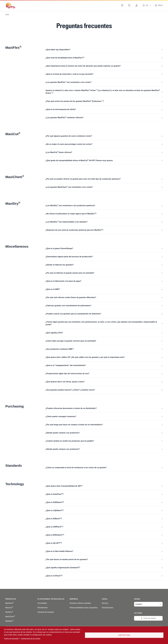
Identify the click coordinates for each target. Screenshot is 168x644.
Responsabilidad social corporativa (84, 608)
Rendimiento (43, 608)
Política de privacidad (11, 638)
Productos (11, 599)
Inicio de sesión (148, 618)
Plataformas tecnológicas (51, 599)
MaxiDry (9, 612)
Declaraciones (108, 608)
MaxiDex (9, 621)
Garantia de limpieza (46, 612)
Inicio (7, 15)
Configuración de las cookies (31, 638)
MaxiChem (10, 617)
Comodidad (42, 603)
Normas (105, 603)
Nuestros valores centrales (80, 603)
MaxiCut (9, 608)
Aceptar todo (124, 635)
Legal (105, 599)
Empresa (74, 599)
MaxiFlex (9, 603)
